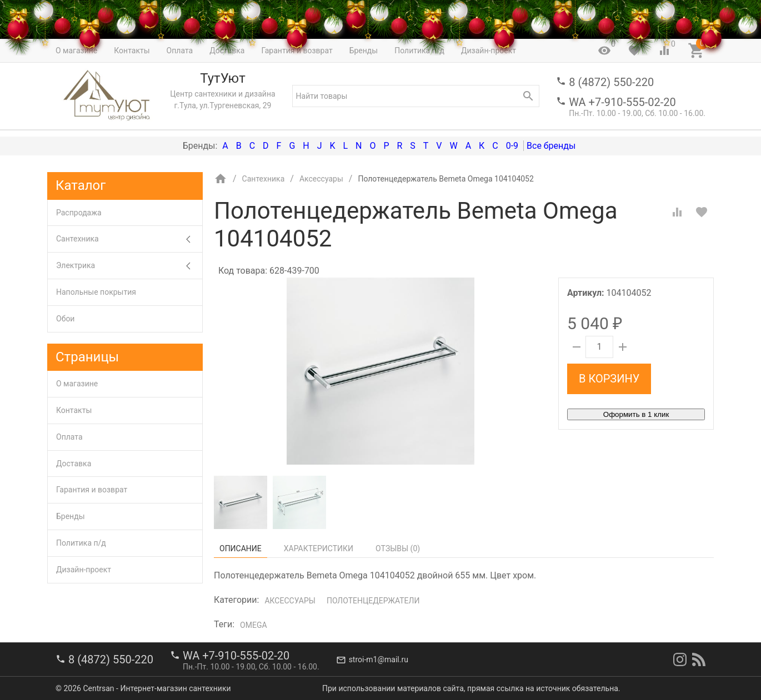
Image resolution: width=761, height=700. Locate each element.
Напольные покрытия (96, 292)
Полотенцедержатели (373, 601)
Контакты (74, 410)
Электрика (129, 266)
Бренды (71, 516)
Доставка (74, 464)
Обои (65, 319)
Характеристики (319, 548)
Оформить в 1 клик (636, 414)
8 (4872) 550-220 (611, 82)
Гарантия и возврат (92, 490)
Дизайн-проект (84, 570)
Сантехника (129, 239)
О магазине (77, 384)
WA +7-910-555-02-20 (622, 102)
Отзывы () (398, 548)
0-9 (512, 146)
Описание (241, 548)
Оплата (69, 437)
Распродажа (79, 213)
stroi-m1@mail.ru (379, 659)
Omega (253, 625)
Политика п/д (81, 543)
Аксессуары (290, 601)
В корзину (609, 379)
